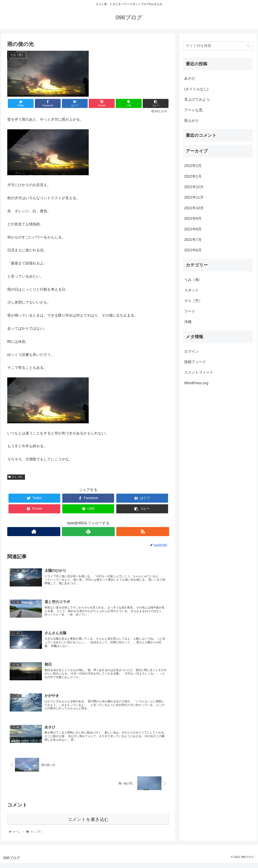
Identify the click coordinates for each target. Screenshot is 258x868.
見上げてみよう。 (199, 99)
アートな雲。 (195, 110)
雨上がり (191, 121)
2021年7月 (193, 240)
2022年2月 (193, 166)
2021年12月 (194, 187)
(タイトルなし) (196, 89)
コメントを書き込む (88, 825)
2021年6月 (193, 250)
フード (190, 311)
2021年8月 (193, 229)
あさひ (190, 78)
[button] (248, 46)
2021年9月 (193, 219)
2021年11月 (194, 197)
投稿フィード (195, 362)
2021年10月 (194, 208)
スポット (191, 290)
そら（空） (16, 477)
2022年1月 (193, 176)
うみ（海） (193, 280)
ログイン (191, 351)
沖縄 (188, 322)
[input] (218, 46)
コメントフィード (199, 372)
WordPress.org (196, 383)
